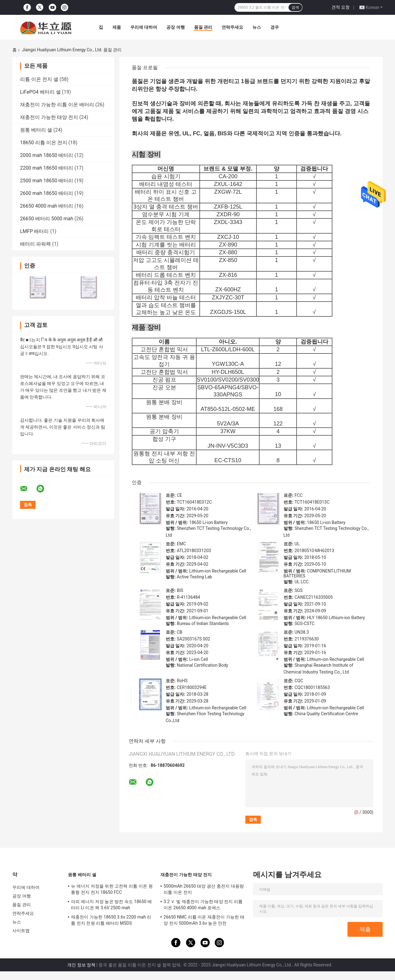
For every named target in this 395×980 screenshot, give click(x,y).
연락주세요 (232, 27)
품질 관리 (203, 27)
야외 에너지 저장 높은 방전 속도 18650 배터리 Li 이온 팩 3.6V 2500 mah (111, 905)
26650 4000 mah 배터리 (47, 206)
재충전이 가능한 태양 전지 (49, 117)
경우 (275, 27)
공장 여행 (175, 27)
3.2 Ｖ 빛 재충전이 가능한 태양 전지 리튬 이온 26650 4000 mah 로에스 (203, 905)
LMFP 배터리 (35, 231)
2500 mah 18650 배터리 (47, 181)
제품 (117, 27)
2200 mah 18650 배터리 (47, 168)
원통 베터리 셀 (36, 130)
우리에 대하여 (144, 27)
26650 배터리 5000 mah (47, 219)
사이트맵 (21, 931)
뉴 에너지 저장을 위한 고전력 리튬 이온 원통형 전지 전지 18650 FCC (112, 889)
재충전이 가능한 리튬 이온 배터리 (57, 105)
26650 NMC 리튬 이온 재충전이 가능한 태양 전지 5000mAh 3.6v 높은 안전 (204, 920)
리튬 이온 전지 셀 (39, 79)
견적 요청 (341, 7)
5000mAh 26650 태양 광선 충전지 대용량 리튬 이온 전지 (204, 889)
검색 (295, 7)
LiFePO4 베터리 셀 (40, 92)
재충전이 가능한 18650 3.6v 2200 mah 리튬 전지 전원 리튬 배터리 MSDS (111, 920)
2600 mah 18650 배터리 (47, 193)
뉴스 (257, 27)
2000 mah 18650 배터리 (47, 155)
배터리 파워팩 (35, 244)
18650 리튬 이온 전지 (44, 143)
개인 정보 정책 (81, 965)
